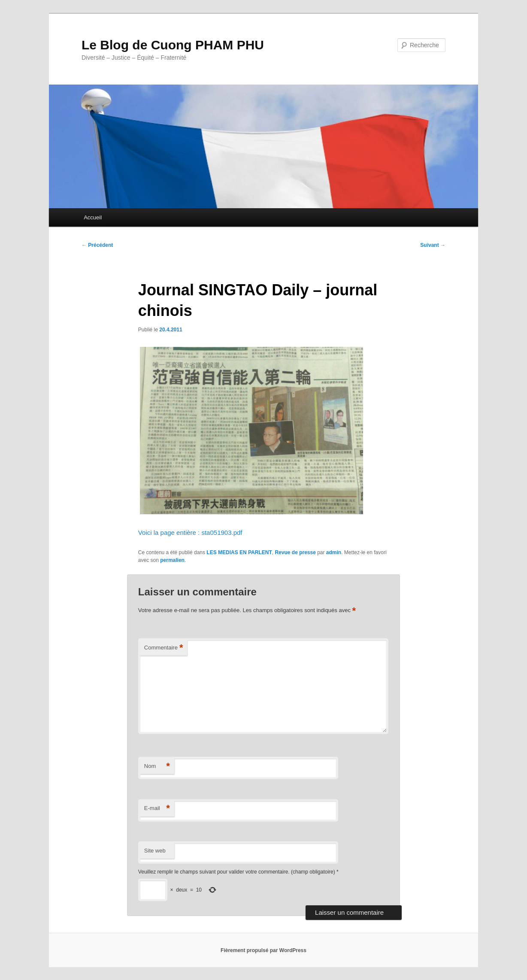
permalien (172, 560)
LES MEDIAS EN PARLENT (239, 552)
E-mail (157, 809)
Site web (155, 851)
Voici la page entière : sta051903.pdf (190, 532)
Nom (157, 766)
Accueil (93, 217)
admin (334, 552)
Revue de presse (295, 552)
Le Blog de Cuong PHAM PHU (173, 45)
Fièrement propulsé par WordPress (263, 950)
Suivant (433, 245)
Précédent (97, 245)
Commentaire (164, 648)
